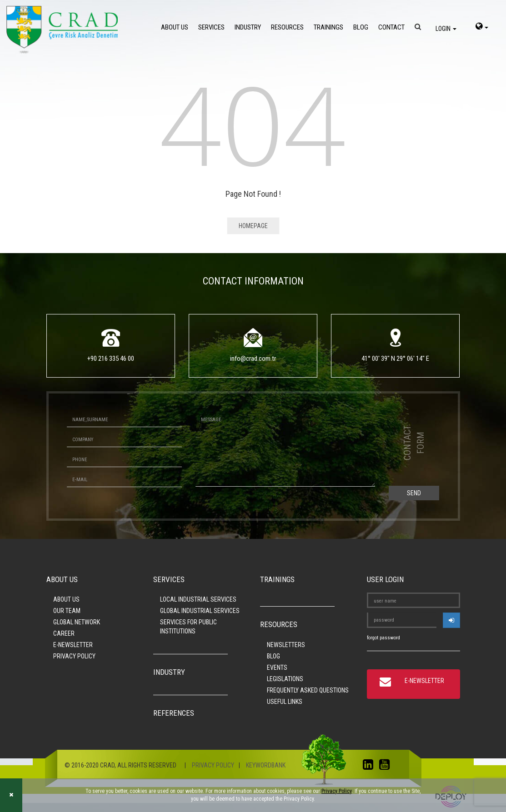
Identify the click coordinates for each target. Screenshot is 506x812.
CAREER (64, 633)
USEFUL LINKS (285, 702)
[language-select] (482, 27)
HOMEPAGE (253, 226)
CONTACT (391, 27)
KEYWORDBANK (266, 765)
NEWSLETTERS (286, 645)
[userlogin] (451, 620)
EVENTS (277, 668)
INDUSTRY (248, 27)
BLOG (361, 27)
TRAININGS (328, 27)
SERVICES (211, 27)
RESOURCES (287, 27)
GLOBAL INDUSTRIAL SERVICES (200, 611)
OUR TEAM (67, 611)
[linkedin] (370, 767)
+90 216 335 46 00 (111, 359)
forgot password (383, 638)
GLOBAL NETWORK (77, 622)
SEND (414, 493)
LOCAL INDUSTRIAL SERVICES (198, 599)
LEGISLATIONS (285, 679)
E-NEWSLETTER (73, 645)
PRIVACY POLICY (74, 656)
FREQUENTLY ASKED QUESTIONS (308, 690)
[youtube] (387, 767)
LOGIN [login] (446, 29)
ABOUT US (175, 27)
